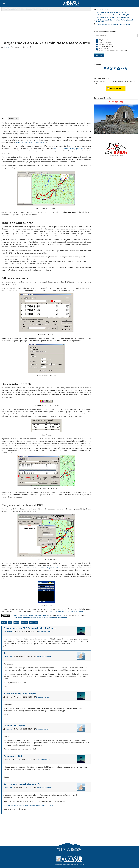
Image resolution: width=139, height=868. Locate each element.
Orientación (13, 9)
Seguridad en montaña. (105, 44)
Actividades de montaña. (106, 46)
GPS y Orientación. (104, 40)
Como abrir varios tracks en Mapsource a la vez (44, 568)
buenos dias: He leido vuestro (20, 694)
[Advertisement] (46, 26)
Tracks (4, 622)
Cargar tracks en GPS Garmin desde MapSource (30, 615)
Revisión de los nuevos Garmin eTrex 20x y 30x (113, 15)
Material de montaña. (105, 42)
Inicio (5, 9)
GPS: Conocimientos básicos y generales (68, 149)
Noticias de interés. (104, 48)
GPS (10, 622)
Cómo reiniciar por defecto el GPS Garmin (111, 12)
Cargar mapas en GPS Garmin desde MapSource (66, 611)
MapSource (24, 622)
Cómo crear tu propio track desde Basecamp (112, 17)
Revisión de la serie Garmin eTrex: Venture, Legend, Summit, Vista (114, 21)
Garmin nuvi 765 (13, 756)
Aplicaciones (34, 622)
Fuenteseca (9, 631)
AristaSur (6, 47)
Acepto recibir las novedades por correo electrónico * (112, 51)
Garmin (16, 622)
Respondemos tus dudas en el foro (23, 784)
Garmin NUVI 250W (14, 726)
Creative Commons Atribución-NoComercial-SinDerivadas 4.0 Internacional (40, 618)
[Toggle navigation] (4, 3)
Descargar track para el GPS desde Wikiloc (31, 142)
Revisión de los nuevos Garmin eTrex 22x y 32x (113, 24)
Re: (5, 653)
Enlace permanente (45, 631)
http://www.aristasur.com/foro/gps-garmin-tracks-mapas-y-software (28, 805)
